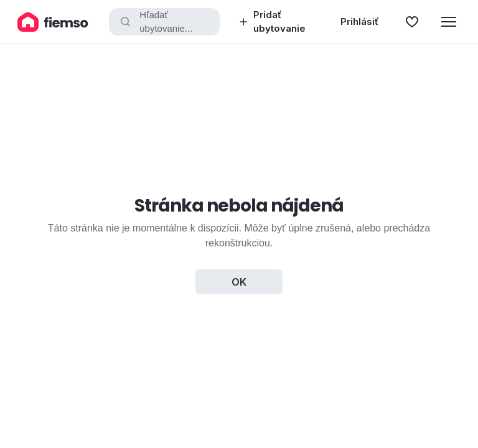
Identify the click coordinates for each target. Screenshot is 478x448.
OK (239, 282)
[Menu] (449, 22)
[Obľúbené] (412, 22)
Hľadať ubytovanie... (155, 22)
